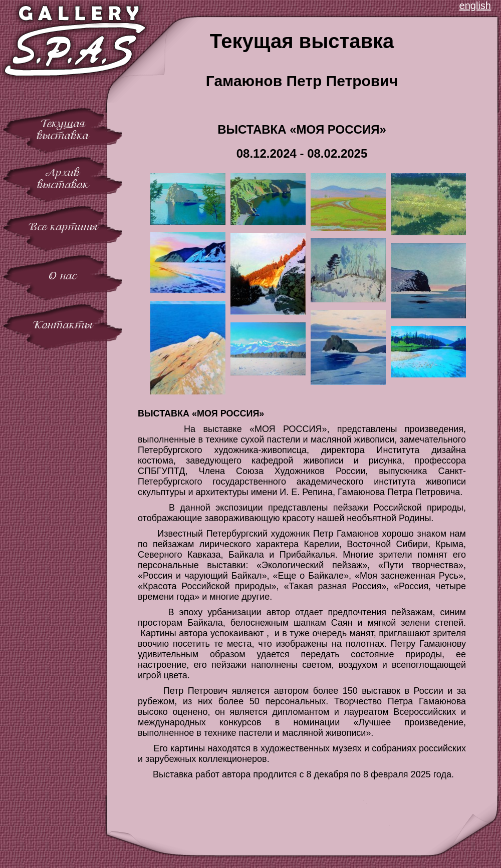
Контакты (63, 325)
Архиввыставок (63, 178)
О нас (63, 276)
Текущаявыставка (63, 129)
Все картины (63, 227)
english (475, 6)
